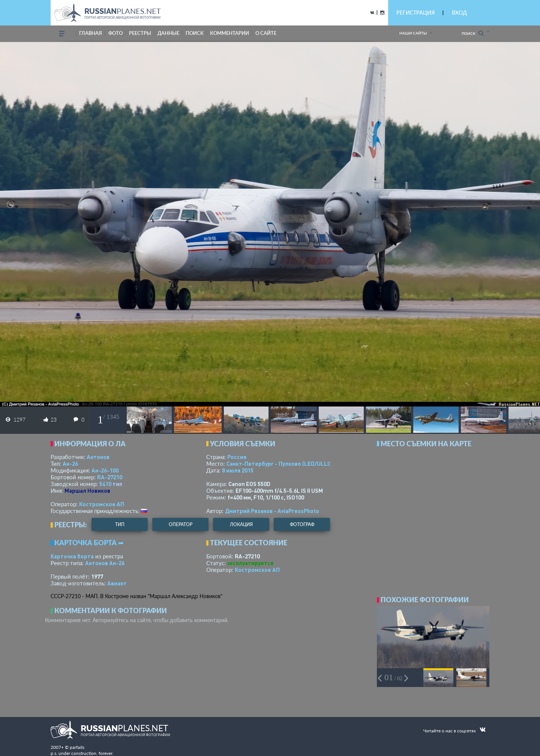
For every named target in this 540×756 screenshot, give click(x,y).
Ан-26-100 (105, 470)
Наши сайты (413, 33)
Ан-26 (70, 463)
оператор (181, 524)
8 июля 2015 (238, 470)
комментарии (229, 33)
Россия (237, 457)
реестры (140, 33)
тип (117, 484)
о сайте (266, 33)
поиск (195, 33)
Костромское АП (102, 504)
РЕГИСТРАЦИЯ (415, 13)
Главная (91, 33)
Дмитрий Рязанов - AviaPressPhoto (272, 511)
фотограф (302, 524)
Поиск (473, 33)
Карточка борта (72, 556)
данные (168, 33)
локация (241, 524)
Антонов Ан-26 (105, 563)
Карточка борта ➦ (89, 543)
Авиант (117, 583)
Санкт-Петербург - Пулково (279, 463)
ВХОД (459, 13)
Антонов (98, 457)
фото (115, 33)
